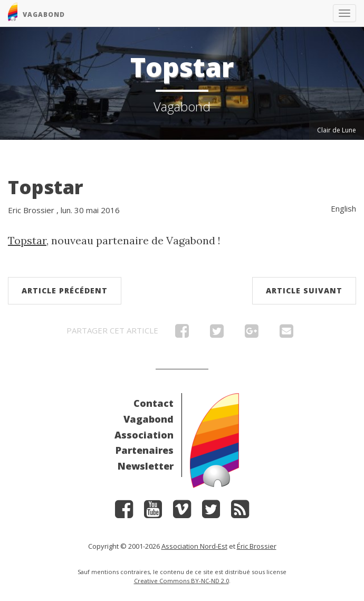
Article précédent (65, 290)
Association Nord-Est (194, 546)
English (343, 208)
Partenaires (145, 450)
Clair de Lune (337, 130)
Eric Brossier (31, 210)
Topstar (46, 187)
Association (144, 435)
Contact (154, 403)
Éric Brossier (257, 546)
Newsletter (146, 466)
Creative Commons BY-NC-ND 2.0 (181, 581)
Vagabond (149, 419)
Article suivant (304, 290)
